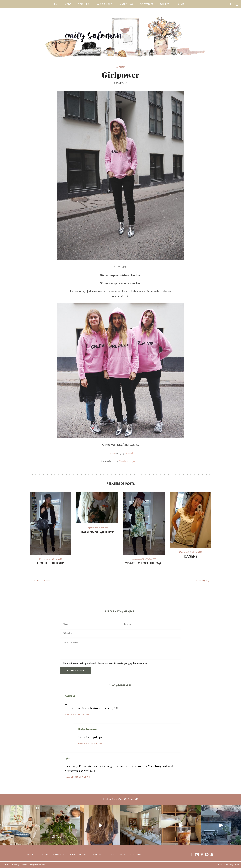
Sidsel (129, 453)
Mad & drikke (104, 4)
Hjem (55, 4)
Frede (111, 453)
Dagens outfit (45, 559)
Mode (68, 4)
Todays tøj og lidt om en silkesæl (144, 563)
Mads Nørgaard (129, 461)
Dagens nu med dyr (97, 532)
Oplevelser (147, 4)
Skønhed (84, 4)
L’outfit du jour (50, 563)
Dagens (191, 556)
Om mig (32, 854)
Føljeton (166, 4)
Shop (181, 4)
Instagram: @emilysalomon (121, 799)
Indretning (126, 4)
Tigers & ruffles (43, 581)
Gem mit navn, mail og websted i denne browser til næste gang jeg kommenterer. (106, 663)
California (201, 581)
